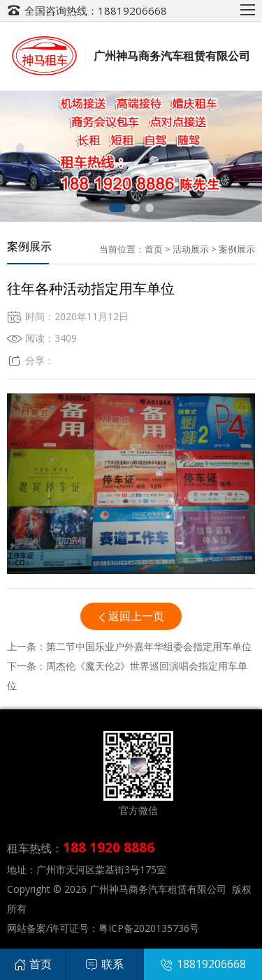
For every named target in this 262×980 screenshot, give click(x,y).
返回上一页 (136, 616)
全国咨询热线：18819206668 (96, 10)
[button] (117, 208)
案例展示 (237, 249)
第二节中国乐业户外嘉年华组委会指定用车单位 (149, 646)
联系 (104, 964)
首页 (154, 249)
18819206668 (203, 964)
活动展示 (191, 249)
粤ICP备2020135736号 (149, 928)
